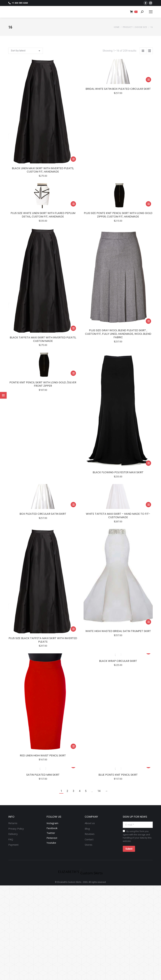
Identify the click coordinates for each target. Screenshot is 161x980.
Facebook (52, 828)
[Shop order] (26, 51)
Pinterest (52, 838)
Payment (13, 845)
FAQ (11, 839)
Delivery (13, 834)
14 (99, 791)
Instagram (52, 823)
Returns (13, 823)
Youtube (51, 843)
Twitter (51, 833)
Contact (89, 839)
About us (90, 823)
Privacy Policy (16, 829)
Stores (89, 845)
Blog (87, 829)
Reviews (90, 834)
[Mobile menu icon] (151, 12)
